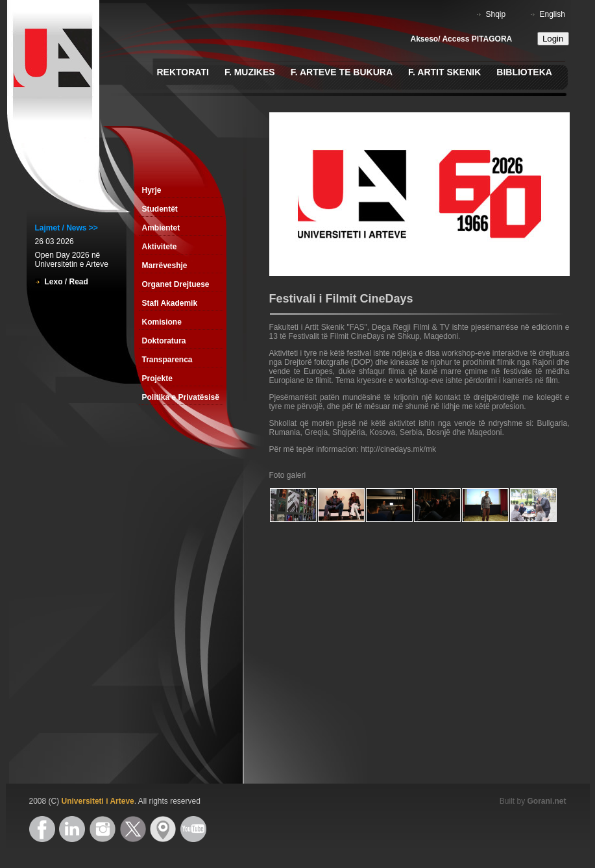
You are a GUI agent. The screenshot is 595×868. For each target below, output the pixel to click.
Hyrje (152, 190)
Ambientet (161, 228)
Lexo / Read (67, 282)
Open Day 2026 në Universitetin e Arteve (72, 260)
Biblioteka (524, 72)
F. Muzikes (250, 72)
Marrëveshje (165, 266)
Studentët (160, 209)
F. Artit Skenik (444, 72)
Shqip (496, 14)
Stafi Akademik (170, 303)
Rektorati (183, 72)
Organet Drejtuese (176, 284)
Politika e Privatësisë (181, 397)
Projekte (157, 378)
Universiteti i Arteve (98, 801)
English (552, 14)
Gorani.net (546, 801)
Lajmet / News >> (67, 228)
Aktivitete (160, 247)
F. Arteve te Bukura (342, 72)
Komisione (162, 322)
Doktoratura (164, 341)
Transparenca (167, 360)
